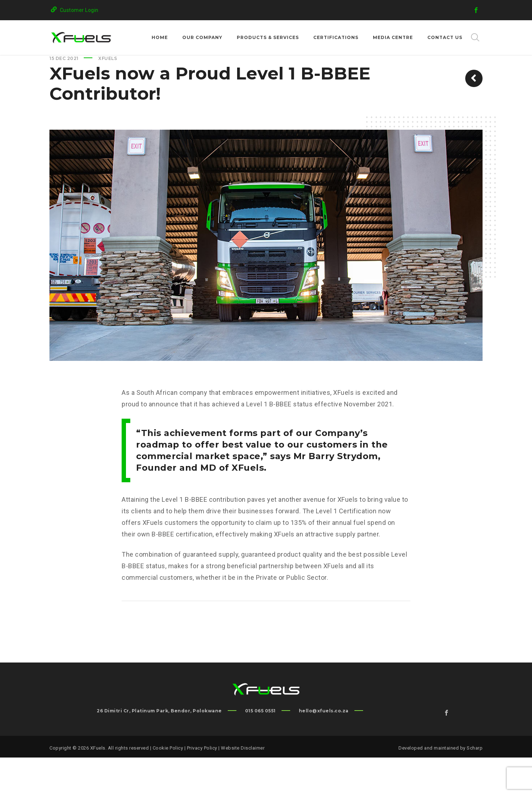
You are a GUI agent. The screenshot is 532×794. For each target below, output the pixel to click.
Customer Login (79, 10)
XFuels (108, 95)
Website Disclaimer (243, 784)
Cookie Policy (168, 784)
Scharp (475, 784)
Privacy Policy (202, 784)
